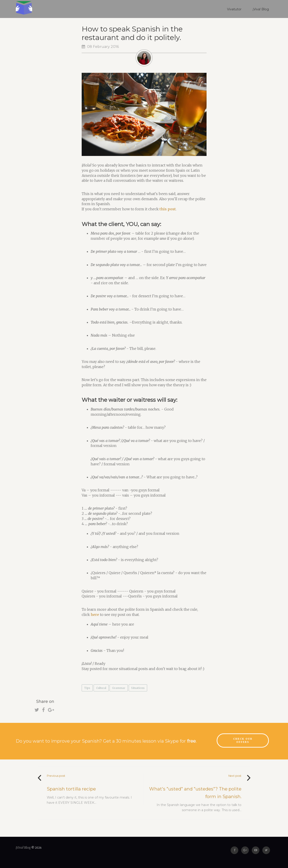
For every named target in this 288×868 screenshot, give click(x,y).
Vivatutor (234, 9)
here (95, 615)
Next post (235, 776)
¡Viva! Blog (261, 9)
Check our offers (243, 740)
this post (168, 209)
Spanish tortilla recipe (71, 789)
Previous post (56, 776)
